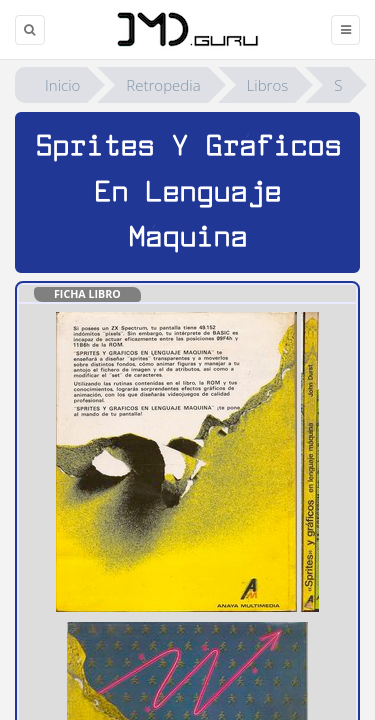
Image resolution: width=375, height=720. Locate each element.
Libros (268, 85)
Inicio (62, 85)
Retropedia (163, 85)
